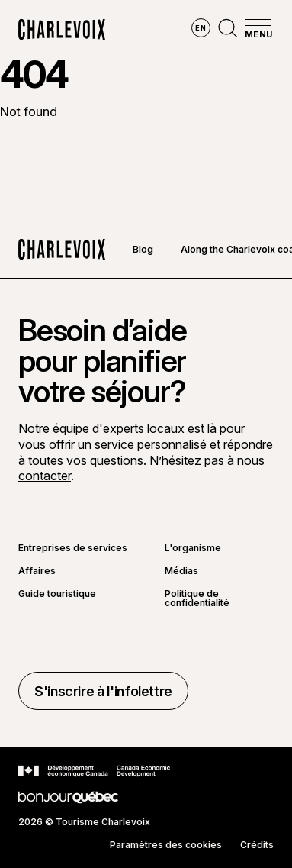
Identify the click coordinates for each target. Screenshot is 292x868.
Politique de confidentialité (197, 599)
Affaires (37, 571)
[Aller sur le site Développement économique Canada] (94, 771)
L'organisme (193, 548)
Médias (181, 571)
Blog (143, 249)
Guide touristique (57, 594)
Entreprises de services (73, 548)
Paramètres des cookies (166, 845)
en (201, 28)
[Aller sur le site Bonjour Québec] (68, 797)
